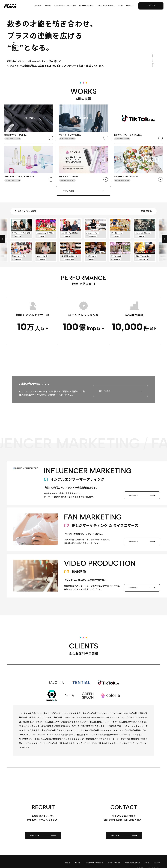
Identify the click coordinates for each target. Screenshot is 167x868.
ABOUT (38, 6)
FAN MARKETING (86, 6)
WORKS (48, 6)
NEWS (120, 6)
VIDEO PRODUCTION (106, 6)
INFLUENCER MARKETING (65, 6)
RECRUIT (130, 6)
